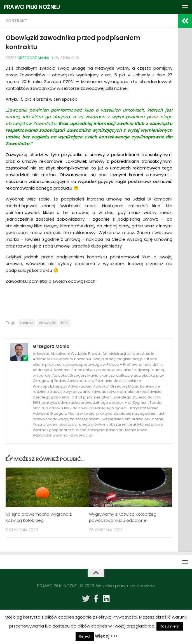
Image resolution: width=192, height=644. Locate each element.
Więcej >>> (106, 636)
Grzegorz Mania (33, 58)
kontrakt (27, 323)
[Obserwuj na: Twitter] (86, 599)
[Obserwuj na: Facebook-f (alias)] (96, 599)
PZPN (65, 323)
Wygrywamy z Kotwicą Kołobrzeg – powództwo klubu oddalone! (125, 517)
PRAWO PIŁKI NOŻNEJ (33, 7)
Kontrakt (16, 21)
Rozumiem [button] (170, 626)
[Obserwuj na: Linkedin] (106, 599)
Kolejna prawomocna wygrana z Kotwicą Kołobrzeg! (39, 517)
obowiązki (47, 323)
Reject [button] (85, 636)
